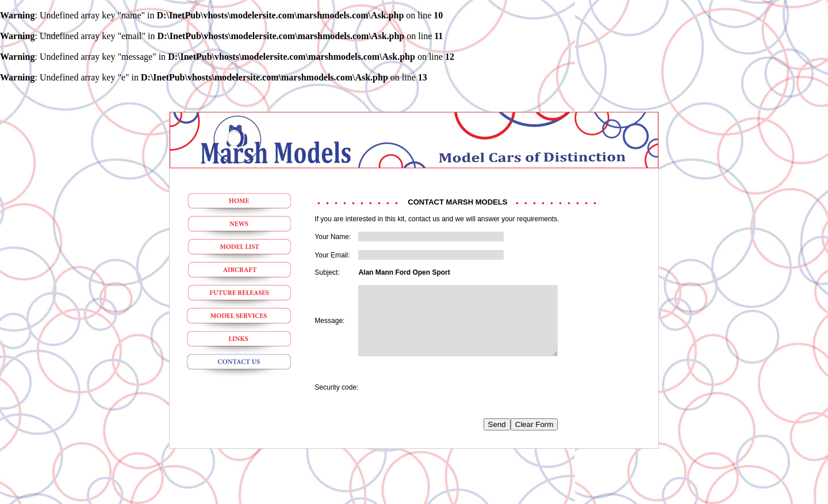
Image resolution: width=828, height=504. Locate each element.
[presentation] (446, 401)
